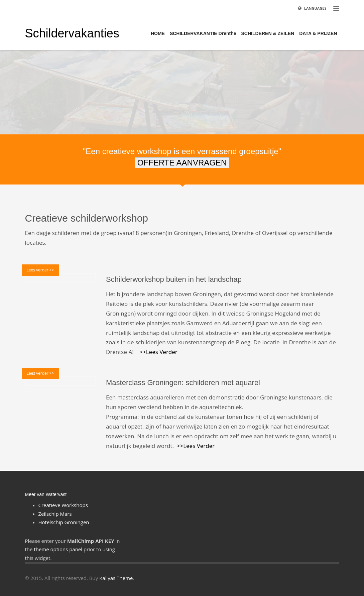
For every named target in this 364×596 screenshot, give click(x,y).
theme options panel (58, 549)
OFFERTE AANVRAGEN (182, 163)
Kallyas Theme (116, 578)
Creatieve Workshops (63, 505)
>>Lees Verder (158, 352)
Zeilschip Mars (55, 514)
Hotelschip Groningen (64, 522)
